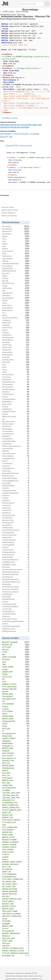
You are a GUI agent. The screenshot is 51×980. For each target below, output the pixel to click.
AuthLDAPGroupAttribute (16, 626)
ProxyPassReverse (16, 540)
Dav (16, 419)
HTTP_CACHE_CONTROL (16, 820)
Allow (16, 239)
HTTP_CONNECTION (16, 827)
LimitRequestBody (16, 399)
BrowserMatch (16, 308)
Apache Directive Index (10, 210)
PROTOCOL (16, 943)
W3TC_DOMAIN (16, 849)
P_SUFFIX (16, 854)
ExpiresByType (16, 268)
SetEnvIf (16, 300)
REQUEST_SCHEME (16, 845)
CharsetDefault (16, 449)
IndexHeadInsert (16, 468)
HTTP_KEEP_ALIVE (16, 822)
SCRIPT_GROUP (16, 901)
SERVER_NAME (16, 716)
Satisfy (16, 303)
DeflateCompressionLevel (16, 446)
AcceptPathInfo (16, 394)
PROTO (16, 714)
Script (16, 254)
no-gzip (16, 669)
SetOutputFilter (16, 293)
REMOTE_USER (16, 748)
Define (16, 372)
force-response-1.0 (16, 758)
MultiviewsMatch (16, 542)
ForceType (16, 357)
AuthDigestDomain (16, 552)
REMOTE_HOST (16, 780)
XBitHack (16, 451)
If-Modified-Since (16, 768)
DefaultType (16, 471)
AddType (14, 125)
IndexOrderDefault (16, 441)
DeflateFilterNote (16, 486)
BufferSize (16, 616)
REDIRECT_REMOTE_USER (16, 899)
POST (16, 682)
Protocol (16, 397)
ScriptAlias (16, 500)
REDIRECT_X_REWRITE (16, 842)
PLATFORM (16, 921)
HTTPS (16, 652)
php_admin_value (16, 421)
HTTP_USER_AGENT (16, 687)
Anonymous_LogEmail (16, 592)
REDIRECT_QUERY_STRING (16, 862)
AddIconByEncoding (16, 478)
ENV (2, 134)
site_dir (16, 919)
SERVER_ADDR (16, 694)
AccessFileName (16, 555)
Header (35, 125)
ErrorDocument (16, 251)
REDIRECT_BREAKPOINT (16, 933)
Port (16, 313)
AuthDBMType (16, 594)
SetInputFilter (16, 537)
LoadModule (16, 444)
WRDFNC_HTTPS (16, 837)
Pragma (16, 706)
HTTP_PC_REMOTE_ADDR (16, 810)
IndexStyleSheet (16, 434)
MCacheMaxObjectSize (16, 579)
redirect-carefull (16, 852)
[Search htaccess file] (31, 4)
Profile (16, 726)
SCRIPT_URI (16, 872)
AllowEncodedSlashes (16, 560)
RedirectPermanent (16, 416)
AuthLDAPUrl (16, 510)
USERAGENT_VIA (16, 800)
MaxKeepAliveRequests (16, 572)
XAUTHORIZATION (16, 788)
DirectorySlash (16, 387)
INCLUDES (16, 659)
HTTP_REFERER (16, 704)
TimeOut (16, 407)
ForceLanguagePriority (16, 481)
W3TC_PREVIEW (16, 753)
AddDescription (16, 424)
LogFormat (16, 508)
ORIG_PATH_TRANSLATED (16, 916)
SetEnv (16, 315)
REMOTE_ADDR (16, 719)
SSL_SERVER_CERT (16, 882)
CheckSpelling (16, 439)
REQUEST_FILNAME (16, 840)
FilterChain (16, 342)
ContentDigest (16, 463)
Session (16, 330)
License (14, 118)
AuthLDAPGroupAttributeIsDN (16, 621)
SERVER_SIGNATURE (16, 891)
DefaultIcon (16, 436)
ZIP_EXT (16, 928)
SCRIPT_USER (16, 941)
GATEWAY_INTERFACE (16, 864)
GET (16, 679)
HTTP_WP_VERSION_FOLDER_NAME (16, 953)
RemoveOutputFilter (16, 535)
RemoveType (16, 404)
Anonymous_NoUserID (16, 589)
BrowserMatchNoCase (16, 473)
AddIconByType (16, 456)
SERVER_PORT (16, 672)
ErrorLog (16, 602)
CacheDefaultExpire (16, 614)
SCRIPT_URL (16, 812)
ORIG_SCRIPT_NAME (16, 911)
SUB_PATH (16, 946)
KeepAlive (16, 392)
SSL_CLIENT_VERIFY (16, 884)
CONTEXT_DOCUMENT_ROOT (16, 948)
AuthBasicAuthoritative (16, 493)
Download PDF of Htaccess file (19, 146)
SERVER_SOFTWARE (16, 889)
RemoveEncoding (16, 515)
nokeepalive (16, 741)
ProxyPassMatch (16, 532)
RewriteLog (16, 513)
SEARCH (16, 770)
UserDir (16, 461)
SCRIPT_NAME (16, 835)
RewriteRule (25, 127)
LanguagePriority (16, 458)
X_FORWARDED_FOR (16, 803)
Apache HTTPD (31, 973)
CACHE (16, 724)
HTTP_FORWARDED (16, 874)
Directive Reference (8, 213)
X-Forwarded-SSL (16, 931)
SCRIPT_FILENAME (16, 657)
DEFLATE (16, 650)
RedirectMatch (16, 310)
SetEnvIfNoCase (16, 283)
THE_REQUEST (16, 696)
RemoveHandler (16, 374)
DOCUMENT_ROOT (16, 699)
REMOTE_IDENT (16, 909)
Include (16, 286)
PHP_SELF (16, 896)
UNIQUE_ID (16, 936)
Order (40, 125)
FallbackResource (16, 382)
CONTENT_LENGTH (16, 847)
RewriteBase (16, 234)
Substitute (16, 466)
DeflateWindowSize (16, 631)
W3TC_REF (16, 783)
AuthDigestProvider (16, 490)
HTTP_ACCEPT (16, 756)
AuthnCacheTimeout (16, 619)
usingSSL (16, 857)
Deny (19, 125)
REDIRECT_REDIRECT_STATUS (16, 951)
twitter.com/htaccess (9, 216)
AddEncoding (8, 12)
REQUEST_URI (6, 137)
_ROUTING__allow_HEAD (16, 793)
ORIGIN (16, 674)
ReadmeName (16, 402)
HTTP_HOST (16, 647)
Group (16, 370)
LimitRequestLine (16, 611)
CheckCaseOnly (16, 523)
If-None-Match (16, 778)
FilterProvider (16, 345)
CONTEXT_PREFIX (16, 738)
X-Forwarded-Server (16, 877)
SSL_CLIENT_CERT (16, 886)
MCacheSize (16, 584)
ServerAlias (16, 567)
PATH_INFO (16, 773)
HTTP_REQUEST (16, 830)
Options (16, 236)
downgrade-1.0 (16, 746)
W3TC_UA (16, 775)
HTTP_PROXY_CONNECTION (16, 879)
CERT (16, 825)
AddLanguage (16, 429)
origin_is (16, 859)
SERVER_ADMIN (16, 766)
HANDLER (16, 751)
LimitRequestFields (16, 604)
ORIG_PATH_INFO (16, 938)
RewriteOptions (16, 340)
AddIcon (16, 414)
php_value (16, 273)
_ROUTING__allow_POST (16, 798)
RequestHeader (16, 298)
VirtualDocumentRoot (16, 318)
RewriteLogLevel (16, 503)
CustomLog (16, 505)
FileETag (16, 278)
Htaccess (20, 973)
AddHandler (16, 323)
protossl (16, 691)
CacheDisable (16, 518)
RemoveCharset (16, 476)
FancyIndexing (16, 384)
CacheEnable (16, 609)
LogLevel (16, 547)
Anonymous (16, 377)
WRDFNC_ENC (16, 832)
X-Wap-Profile (16, 736)
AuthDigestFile (16, 528)
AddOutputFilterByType (16, 263)
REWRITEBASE (16, 743)
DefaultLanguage (16, 389)
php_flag (16, 281)
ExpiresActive (16, 256)
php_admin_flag (16, 520)
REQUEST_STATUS (16, 906)
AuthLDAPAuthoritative (16, 587)
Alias (16, 365)
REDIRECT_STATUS (13, 134)
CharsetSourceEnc (16, 453)
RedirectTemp (16, 328)
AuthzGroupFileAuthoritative (16, 569)
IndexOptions (16, 379)
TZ (16, 731)
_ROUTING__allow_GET (16, 795)
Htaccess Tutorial (8, 207)
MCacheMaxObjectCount (16, 582)
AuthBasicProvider (16, 411)
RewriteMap (16, 483)
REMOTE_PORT (16, 926)
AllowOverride (16, 352)
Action (16, 367)
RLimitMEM (16, 597)
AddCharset (16, 295)
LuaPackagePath (16, 545)
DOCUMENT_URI (15, 956)
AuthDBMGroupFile (16, 565)
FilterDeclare (16, 350)
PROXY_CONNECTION (16, 805)
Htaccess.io (10, 973)
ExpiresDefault (16, 258)
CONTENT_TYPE (16, 761)
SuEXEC (16, 624)
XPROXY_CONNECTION (16, 808)
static (16, 662)
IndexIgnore (16, 320)
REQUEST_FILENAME (30, 134)
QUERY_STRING (16, 667)
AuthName (16, 325)
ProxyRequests (16, 577)
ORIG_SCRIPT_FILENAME (16, 914)
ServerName (16, 426)
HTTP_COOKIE (16, 711)
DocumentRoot (16, 431)
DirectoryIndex (26, 125)
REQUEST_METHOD (16, 689)
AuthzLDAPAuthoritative (16, 530)
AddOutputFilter (16, 360)
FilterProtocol (16, 347)
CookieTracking (16, 550)
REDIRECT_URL (16, 817)
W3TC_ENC (16, 729)
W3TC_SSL (16, 763)
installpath (16, 924)
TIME (16, 664)
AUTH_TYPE (16, 867)
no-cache (16, 709)
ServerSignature (16, 337)
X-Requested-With (16, 721)
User (16, 291)
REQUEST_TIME (16, 904)
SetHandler (16, 362)
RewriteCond (5, 127)
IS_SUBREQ (16, 790)
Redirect (16, 249)
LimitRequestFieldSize (16, 606)
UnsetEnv (16, 488)
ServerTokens (16, 305)
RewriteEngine (15, 127)
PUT (16, 701)
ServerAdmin (16, 525)
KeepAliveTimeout (16, 629)
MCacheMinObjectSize (16, 574)
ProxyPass (16, 495)
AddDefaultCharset (16, 271)
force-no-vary (16, 677)
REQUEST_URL (16, 815)
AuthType (16, 333)
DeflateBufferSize (16, 599)
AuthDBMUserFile (16, 562)
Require (16, 276)
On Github (6, 118)
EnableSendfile (16, 557)
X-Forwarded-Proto (16, 733)
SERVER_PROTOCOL (16, 894)
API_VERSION (16, 869)
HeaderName (16, 409)
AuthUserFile (16, 335)
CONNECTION (16, 785)
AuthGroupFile (16, 355)
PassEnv (16, 498)
